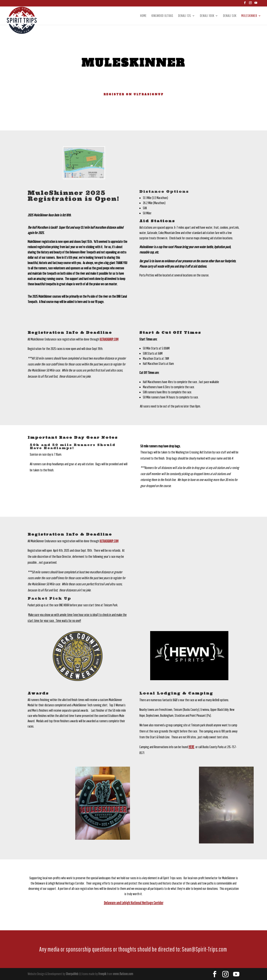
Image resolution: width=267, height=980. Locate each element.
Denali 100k (207, 16)
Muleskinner (249, 16)
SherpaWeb (72, 974)
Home (143, 16)
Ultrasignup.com (109, 339)
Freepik (102, 974)
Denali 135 (185, 16)
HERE (191, 747)
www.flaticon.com (123, 974)
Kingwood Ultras (162, 16)
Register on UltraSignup (134, 94)
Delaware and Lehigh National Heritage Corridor (134, 903)
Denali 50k (230, 16)
